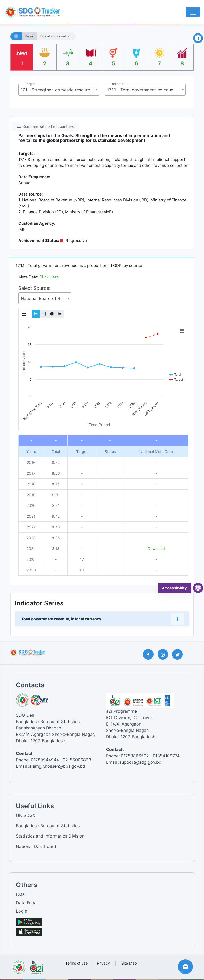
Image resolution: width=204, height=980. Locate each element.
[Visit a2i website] (36, 965)
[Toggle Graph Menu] (24, 314)
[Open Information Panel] (198, 38)
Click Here (49, 277)
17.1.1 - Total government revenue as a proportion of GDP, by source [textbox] (146, 90)
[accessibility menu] (198, 588)
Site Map (129, 963)
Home (29, 36)
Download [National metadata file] (156, 548)
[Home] (16, 37)
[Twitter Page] (179, 654)
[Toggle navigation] (193, 12)
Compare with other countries (45, 126)
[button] (102, 619)
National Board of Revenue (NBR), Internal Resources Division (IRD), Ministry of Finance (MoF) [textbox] (46, 298)
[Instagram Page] (165, 654)
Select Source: (34, 288)
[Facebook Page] (150, 654)
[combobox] (59, 90)
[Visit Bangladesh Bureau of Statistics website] (19, 965)
